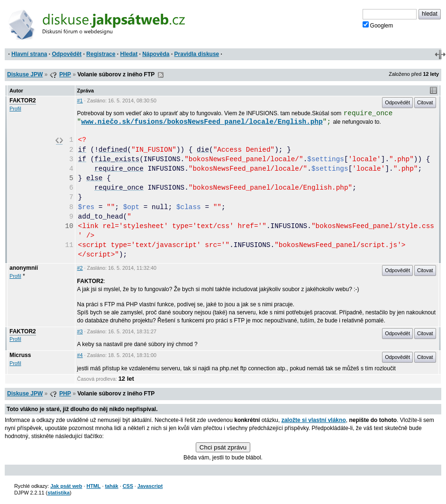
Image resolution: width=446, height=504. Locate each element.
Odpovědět (67, 54)
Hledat (129, 54)
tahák (111, 486)
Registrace (101, 54)
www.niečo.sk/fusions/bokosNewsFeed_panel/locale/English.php (202, 122)
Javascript (150, 486)
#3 (80, 331)
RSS (161, 75)
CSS (128, 486)
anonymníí (24, 268)
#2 (80, 268)
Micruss (20, 355)
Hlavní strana (29, 54)
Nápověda (156, 54)
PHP (65, 74)
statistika (59, 493)
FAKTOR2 (23, 101)
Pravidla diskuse (197, 54)
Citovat (425, 102)
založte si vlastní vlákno (314, 420)
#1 (80, 101)
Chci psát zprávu (223, 447)
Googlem (378, 25)
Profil (15, 109)
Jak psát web (66, 486)
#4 (80, 355)
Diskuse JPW (25, 74)
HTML (93, 486)
